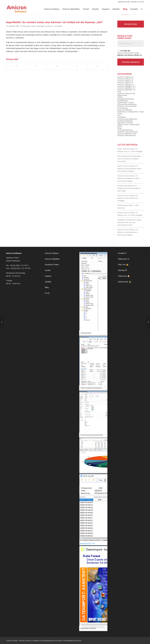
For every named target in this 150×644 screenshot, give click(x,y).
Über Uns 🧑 (123, 265)
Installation (122, 117)
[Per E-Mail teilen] (97, 66)
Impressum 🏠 (124, 276)
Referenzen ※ (124, 259)
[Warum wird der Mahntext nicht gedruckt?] (148, 322)
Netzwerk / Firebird (125, 123)
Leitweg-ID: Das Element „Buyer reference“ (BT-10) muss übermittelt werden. (129, 222)
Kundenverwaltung (125, 121)
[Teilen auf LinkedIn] (57, 66)
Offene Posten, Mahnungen (128, 124)
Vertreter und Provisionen (128, 132)
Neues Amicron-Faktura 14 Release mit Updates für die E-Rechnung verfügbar (129, 178)
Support (48, 276)
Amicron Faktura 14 (125, 84)
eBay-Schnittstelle (125, 110)
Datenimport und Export (44, 26)
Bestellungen (123, 101)
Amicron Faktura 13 (125, 82)
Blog (47, 287)
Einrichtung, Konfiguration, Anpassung (133, 112)
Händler (48, 282)
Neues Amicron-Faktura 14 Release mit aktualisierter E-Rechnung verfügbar (128, 232)
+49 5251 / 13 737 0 (137, 2)
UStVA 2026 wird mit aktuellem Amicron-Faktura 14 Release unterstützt (129, 159)
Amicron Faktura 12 (125, 81)
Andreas (59, 26)
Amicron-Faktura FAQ (126, 93)
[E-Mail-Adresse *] (131, 44)
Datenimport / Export (29, 26)
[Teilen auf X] (37, 66)
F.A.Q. (47, 293)
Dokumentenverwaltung (127, 104)
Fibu (119, 115)
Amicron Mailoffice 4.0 (126, 88)
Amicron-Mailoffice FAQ (127, 134)
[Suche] (142, 9)
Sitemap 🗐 (122, 270)
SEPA (120, 126)
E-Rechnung (122, 108)
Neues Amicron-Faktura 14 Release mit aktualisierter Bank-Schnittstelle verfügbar (129, 169)
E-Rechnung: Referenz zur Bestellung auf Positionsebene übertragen (129, 188)
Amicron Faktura (52, 253)
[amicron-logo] (17, 9)
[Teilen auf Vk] (77, 66)
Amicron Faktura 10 (125, 77)
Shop (119, 128)
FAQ (119, 92)
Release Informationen (127, 135)
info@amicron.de (124, 2)
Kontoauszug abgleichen (127, 119)
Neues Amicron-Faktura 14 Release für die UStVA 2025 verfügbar (128, 198)
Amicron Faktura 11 (125, 79)
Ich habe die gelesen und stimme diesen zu (130, 53)
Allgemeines (122, 95)
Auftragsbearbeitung (126, 99)
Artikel (120, 97)
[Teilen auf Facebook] (16, 66)
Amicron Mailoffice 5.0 (126, 90)
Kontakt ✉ (122, 253)
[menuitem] (52, 9)
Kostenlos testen (131, 24)
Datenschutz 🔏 (124, 282)
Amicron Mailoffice (52, 259)
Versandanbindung (125, 130)
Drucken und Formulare (127, 106)
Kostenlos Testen (52, 265)
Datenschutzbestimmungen (128, 53)
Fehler (120, 113)
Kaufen (48, 270)
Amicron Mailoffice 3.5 (126, 86)
